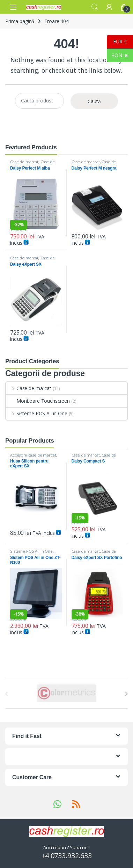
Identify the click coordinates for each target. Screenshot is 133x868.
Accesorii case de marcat (33, 455)
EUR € (117, 42)
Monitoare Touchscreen (38, 401)
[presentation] (126, 694)
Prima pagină (20, 21)
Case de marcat (24, 162)
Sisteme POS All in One (37, 413)
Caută (94, 101)
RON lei (118, 55)
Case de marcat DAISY (32, 164)
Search (95, 7)
